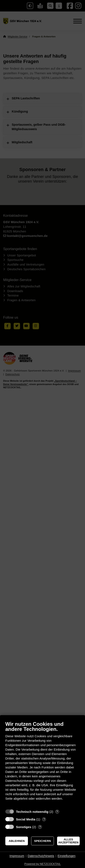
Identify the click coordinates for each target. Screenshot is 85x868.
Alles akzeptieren (68, 841)
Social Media (26, 819)
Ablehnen (17, 841)
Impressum (17, 856)
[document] (42, 764)
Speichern (42, 841)
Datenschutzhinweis (41, 856)
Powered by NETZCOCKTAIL (42, 864)
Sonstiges (24, 827)
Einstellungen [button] (66, 856)
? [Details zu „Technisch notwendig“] (57, 812)
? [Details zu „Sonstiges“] (40, 827)
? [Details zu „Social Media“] (44, 819)
